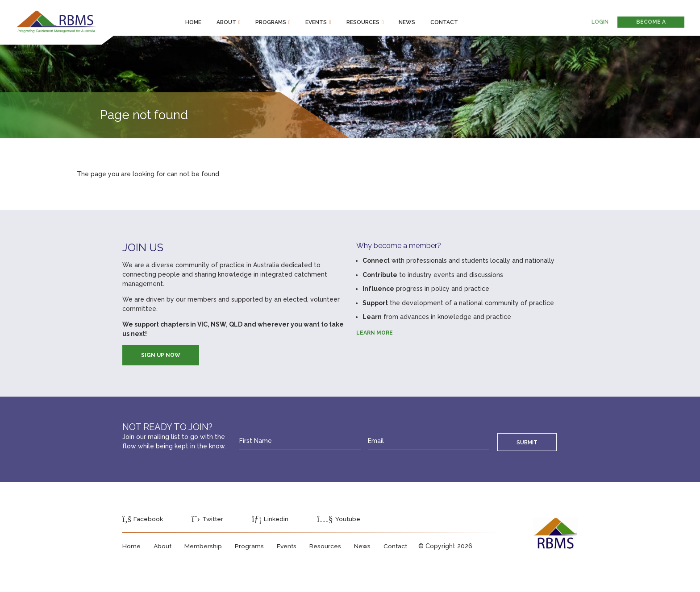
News (407, 22)
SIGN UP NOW (161, 355)
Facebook (143, 519)
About (226, 22)
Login (600, 22)
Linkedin (271, 519)
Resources (363, 22)
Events (316, 22)
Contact (444, 22)
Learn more (375, 333)
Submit (527, 442)
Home (193, 22)
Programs (271, 22)
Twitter (208, 519)
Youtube (340, 519)
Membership (204, 546)
